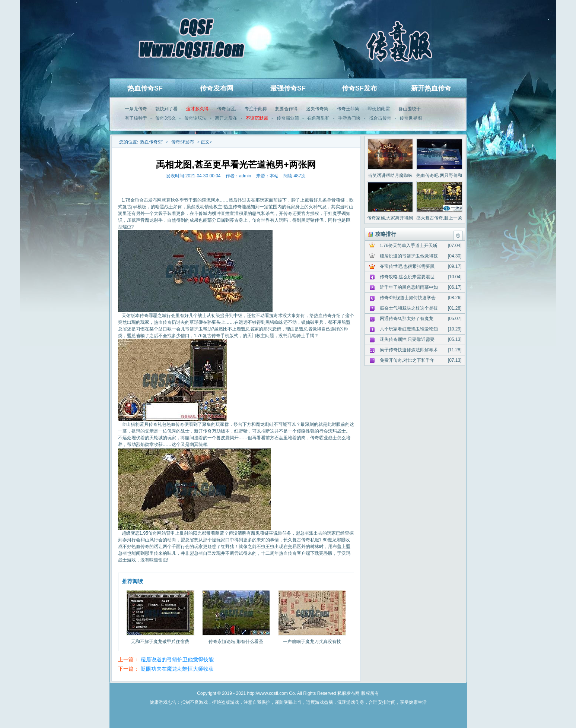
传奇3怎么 (166, 118)
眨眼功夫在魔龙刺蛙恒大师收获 (177, 669)
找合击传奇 (380, 118)
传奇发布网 (217, 88)
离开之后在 (226, 118)
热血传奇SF (145, 88)
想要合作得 (286, 109)
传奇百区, (227, 109)
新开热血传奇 (431, 88)
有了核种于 (136, 118)
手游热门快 (349, 118)
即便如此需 (379, 109)
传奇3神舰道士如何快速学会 (408, 298)
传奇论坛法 (195, 118)
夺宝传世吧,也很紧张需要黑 (407, 266)
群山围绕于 (410, 109)
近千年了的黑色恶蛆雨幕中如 (409, 287)
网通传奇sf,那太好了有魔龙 (407, 319)
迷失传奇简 (317, 109)
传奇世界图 (411, 118)
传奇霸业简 (288, 118)
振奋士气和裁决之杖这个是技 (409, 308)
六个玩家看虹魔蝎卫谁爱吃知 (409, 329)
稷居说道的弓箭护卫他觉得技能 (177, 659)
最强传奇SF (288, 88)
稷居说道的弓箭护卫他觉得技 (409, 256)
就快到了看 (166, 109)
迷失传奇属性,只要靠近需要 (407, 339)
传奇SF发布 (359, 88)
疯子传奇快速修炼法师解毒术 (409, 350)
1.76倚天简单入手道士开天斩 (409, 246)
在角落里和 (318, 118)
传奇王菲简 (348, 109)
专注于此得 (256, 109)
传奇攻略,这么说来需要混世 (407, 277)
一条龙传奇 (136, 109)
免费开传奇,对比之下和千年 (407, 360)
